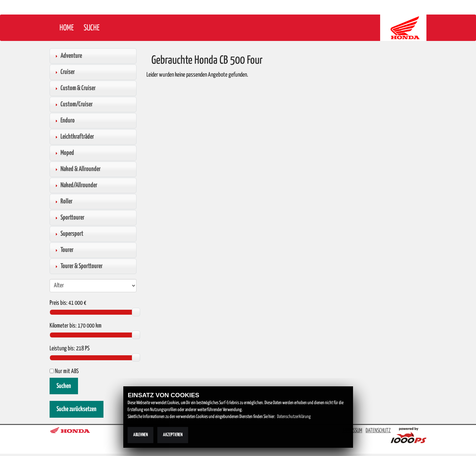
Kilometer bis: (63, 326)
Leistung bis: (62, 349)
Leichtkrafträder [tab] (74, 137)
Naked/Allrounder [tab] (75, 185)
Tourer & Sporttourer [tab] (78, 266)
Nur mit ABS (64, 371)
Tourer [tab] (63, 250)
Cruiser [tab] (64, 72)
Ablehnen (140, 435)
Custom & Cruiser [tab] (75, 88)
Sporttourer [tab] (69, 218)
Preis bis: (59, 303)
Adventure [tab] (68, 56)
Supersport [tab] (68, 234)
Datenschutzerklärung (294, 417)
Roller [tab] (63, 201)
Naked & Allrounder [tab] (77, 169)
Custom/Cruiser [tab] (73, 104)
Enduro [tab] (64, 121)
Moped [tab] (64, 153)
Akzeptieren (173, 435)
